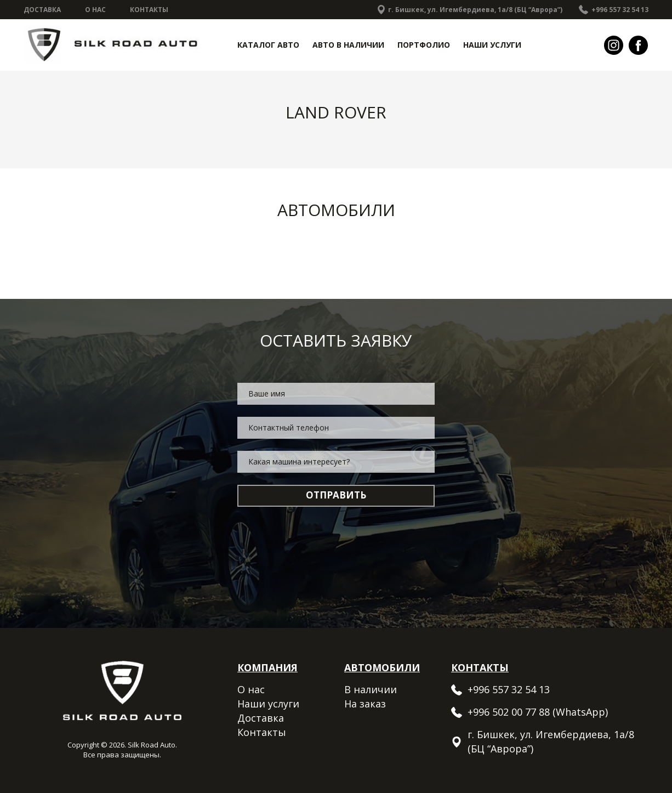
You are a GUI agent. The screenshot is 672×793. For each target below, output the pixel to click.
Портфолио (424, 45)
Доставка (42, 10)
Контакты (149, 10)
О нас (95, 10)
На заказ (365, 704)
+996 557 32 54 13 (620, 10)
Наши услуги (492, 45)
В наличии (371, 689)
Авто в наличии (348, 45)
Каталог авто (268, 45)
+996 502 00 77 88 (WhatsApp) (538, 712)
